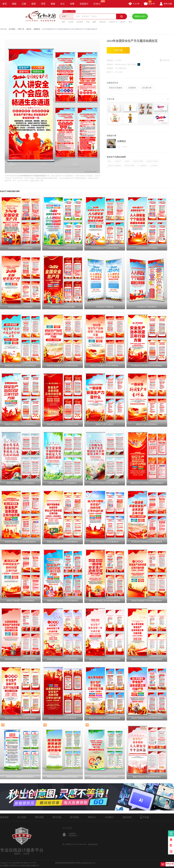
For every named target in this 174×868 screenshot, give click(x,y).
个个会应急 (142, 166)
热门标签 (22, 817)
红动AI (98, 2)
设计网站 (12, 29)
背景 (43, 4)
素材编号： (111, 60)
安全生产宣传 (138, 161)
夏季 (94, 22)
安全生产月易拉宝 (114, 166)
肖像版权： (111, 68)
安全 (110, 161)
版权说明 (127, 817)
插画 (34, 4)
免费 (72, 4)
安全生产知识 (129, 166)
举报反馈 (166, 60)
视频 (53, 4)
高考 (130, 22)
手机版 (145, 817)
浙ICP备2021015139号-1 (28, 863)
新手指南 (74, 817)
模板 (14, 4)
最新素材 (4, 817)
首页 (5, 4)
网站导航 (39, 817)
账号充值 (57, 817)
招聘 (63, 22)
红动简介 (110, 817)
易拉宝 (29, 29)
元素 (24, 4)
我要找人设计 (140, 16)
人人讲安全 (154, 166)
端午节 (123, 22)
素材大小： (111, 72)
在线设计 (84, 4)
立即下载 (118, 50)
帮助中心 (92, 817)
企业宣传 (80, 22)
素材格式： (111, 64)
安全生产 (118, 161)
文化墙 (71, 22)
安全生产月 (113, 22)
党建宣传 (37, 29)
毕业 (88, 22)
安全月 (127, 161)
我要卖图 (171, 833)
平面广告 (21, 29)
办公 (63, 4)
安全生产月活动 (152, 161)
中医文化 (102, 22)
